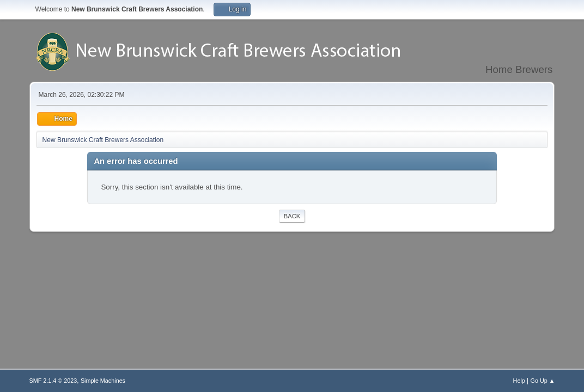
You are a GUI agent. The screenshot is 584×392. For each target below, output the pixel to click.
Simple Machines (103, 381)
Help (519, 381)
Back (292, 216)
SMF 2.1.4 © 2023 (53, 381)
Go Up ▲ (543, 381)
